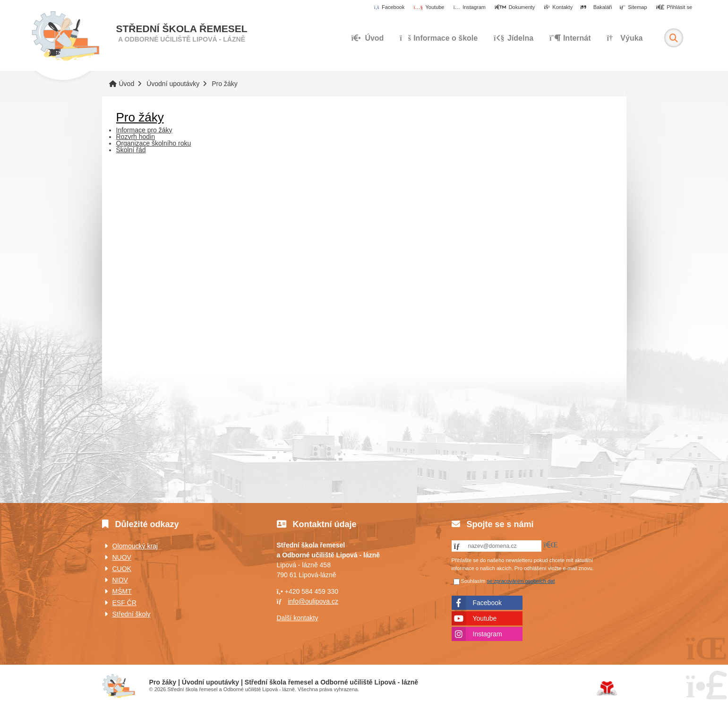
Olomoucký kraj (135, 546)
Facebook (487, 603)
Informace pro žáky (144, 130)
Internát (570, 38)
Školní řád (131, 150)
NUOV (122, 557)
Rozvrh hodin (136, 137)
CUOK (122, 569)
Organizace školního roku (154, 143)
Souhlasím (473, 581)
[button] (674, 8)
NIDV (120, 580)
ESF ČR (124, 603)
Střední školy (132, 614)
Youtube (485, 618)
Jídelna (514, 38)
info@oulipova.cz (313, 601)
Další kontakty (298, 618)
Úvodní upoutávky (173, 84)
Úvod (65, 36)
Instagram (488, 634)
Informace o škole (439, 38)
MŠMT (122, 591)
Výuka (625, 38)
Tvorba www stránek (607, 688)
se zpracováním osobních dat (521, 581)
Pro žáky (140, 117)
